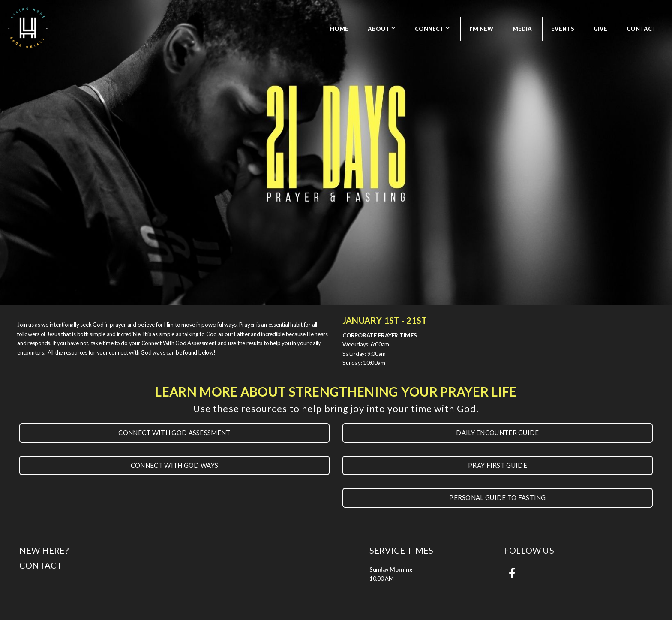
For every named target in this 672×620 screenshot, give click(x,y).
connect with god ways (174, 465)
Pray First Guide (498, 465)
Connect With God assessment (174, 433)
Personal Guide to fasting (498, 497)
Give (600, 29)
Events (563, 29)
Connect (432, 29)
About (382, 29)
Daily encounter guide (497, 433)
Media (522, 29)
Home (339, 29)
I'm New (481, 29)
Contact (641, 29)
